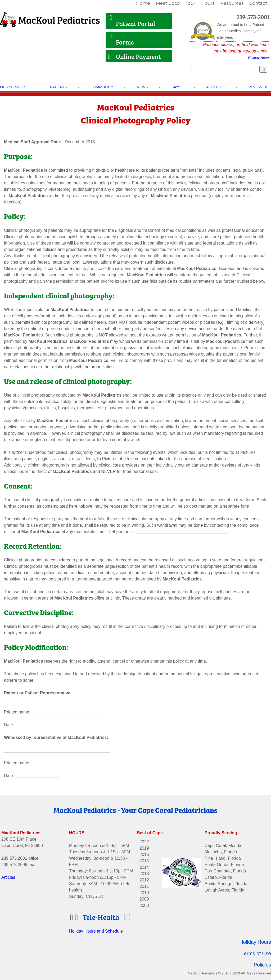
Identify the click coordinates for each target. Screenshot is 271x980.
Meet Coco (168, 3)
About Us (215, 87)
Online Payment (135, 56)
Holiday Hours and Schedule (96, 926)
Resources (232, 3)
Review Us (258, 87)
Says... (177, 87)
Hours (208, 3)
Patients (58, 87)
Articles (8, 872)
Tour (191, 3)
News (142, 87)
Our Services (13, 87)
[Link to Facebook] (232, 813)
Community (102, 87)
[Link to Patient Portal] (107, 21)
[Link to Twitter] (257, 813)
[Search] (225, 69)
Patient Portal (132, 23)
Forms (121, 42)
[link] (144, 3)
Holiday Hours (259, 58)
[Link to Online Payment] (107, 57)
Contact (258, 3)
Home (143, 3)
